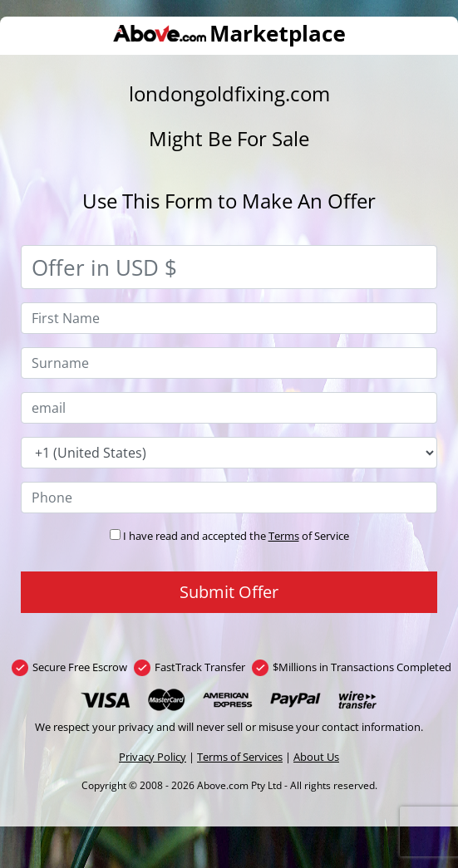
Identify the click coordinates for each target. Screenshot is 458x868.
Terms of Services (240, 757)
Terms (284, 536)
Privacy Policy (153, 757)
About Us (316, 757)
